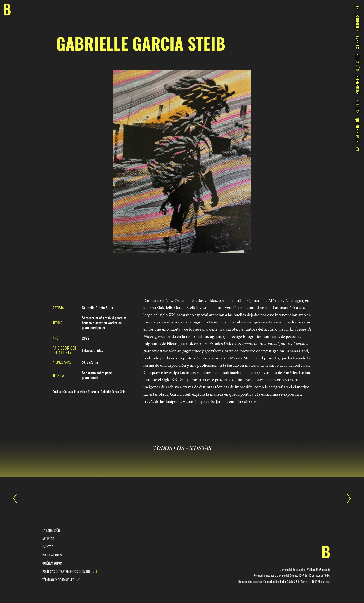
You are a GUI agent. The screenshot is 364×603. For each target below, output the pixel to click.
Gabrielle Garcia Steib (18, 498)
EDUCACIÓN (357, 62)
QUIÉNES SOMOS (357, 130)
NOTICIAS (357, 107)
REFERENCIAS (357, 85)
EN (357, 8)
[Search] (357, 149)
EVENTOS (357, 43)
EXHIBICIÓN (357, 23)
